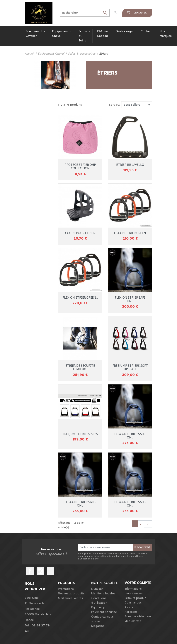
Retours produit (135, 598)
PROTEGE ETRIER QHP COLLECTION (80, 166)
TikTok (51, 571)
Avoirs (129, 607)
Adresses (131, 612)
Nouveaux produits (71, 593)
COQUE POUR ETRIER (80, 233)
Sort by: (114, 105)
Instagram (40, 571)
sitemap (97, 621)
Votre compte (138, 583)
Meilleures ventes (70, 598)
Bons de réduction (138, 616)
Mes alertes (133, 621)
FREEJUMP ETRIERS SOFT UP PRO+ (130, 367)
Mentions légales (103, 593)
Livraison (97, 589)
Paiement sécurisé (104, 612)
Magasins (98, 626)
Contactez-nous (102, 617)
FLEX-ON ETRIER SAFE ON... (130, 299)
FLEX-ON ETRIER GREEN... (130, 233)
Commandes (133, 603)
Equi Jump (98, 607)
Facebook (30, 571)
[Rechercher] (80, 13)
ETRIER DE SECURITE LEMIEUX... (80, 367)
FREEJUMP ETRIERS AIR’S (80, 434)
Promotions (66, 589)
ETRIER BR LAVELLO (130, 165)
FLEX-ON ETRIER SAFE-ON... (130, 436)
